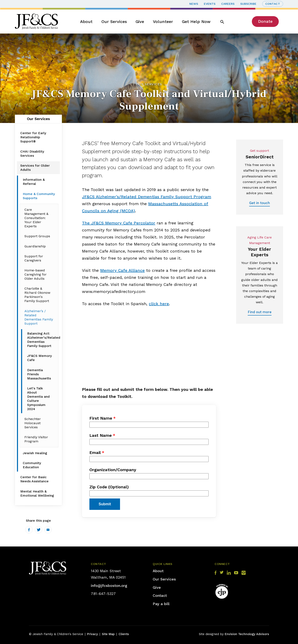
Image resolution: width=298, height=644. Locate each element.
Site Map (108, 634)
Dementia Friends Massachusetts (39, 374)
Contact (273, 4)
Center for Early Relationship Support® (33, 137)
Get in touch (260, 203)
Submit (105, 504)
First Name (101, 418)
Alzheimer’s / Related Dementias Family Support (39, 317)
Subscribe (248, 4)
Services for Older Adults (35, 168)
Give (140, 22)
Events (210, 4)
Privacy (93, 634)
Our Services (114, 22)
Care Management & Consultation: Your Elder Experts (36, 218)
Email (95, 453)
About (86, 22)
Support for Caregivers (34, 258)
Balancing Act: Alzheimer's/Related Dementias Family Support (41, 340)
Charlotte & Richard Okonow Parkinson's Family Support (37, 295)
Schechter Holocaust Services (33, 423)
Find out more (260, 312)
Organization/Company (113, 470)
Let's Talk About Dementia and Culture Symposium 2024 (38, 399)
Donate (265, 21)
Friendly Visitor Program (36, 439)
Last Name (101, 435)
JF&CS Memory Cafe (39, 358)
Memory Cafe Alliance (122, 270)
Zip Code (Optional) (109, 487)
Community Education (32, 465)
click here (159, 304)
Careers (228, 4)
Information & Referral (34, 182)
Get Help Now (196, 22)
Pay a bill (161, 604)
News (194, 4)
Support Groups (37, 236)
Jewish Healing (35, 453)
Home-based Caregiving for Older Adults (35, 274)
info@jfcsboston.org (109, 586)
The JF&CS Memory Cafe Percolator (119, 223)
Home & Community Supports (39, 196)
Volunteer (163, 22)
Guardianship (35, 246)
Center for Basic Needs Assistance (34, 479)
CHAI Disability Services (32, 153)
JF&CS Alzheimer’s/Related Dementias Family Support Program (147, 197)
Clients (124, 634)
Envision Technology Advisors (247, 634)
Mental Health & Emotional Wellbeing (37, 493)
